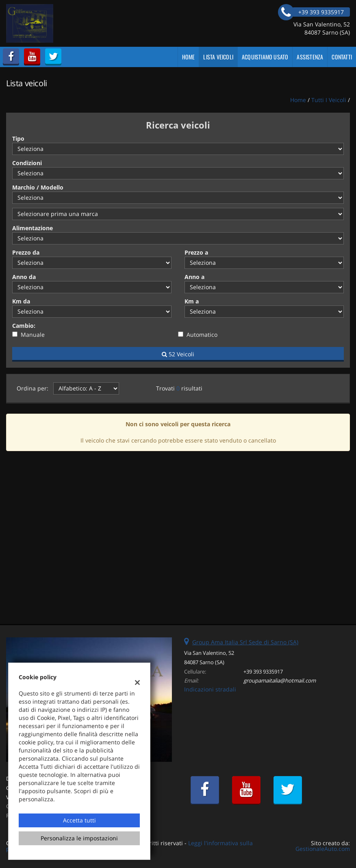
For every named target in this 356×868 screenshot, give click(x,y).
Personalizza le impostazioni (79, 838)
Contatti (342, 57)
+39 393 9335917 (263, 672)
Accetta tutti (79, 820)
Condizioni (27, 163)
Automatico (202, 335)
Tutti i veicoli (329, 100)
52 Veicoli (178, 354)
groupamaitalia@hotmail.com (280, 680)
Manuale (33, 335)
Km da (21, 301)
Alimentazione (33, 228)
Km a (192, 301)
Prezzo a (196, 252)
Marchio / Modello (38, 187)
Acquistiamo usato (265, 57)
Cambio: (24, 326)
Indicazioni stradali (210, 689)
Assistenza (310, 57)
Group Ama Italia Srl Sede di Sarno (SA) (245, 642)
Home (189, 57)
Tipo (18, 138)
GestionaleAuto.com (323, 849)
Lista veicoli (218, 57)
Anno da (24, 277)
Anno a (194, 277)
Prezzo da (26, 252)
